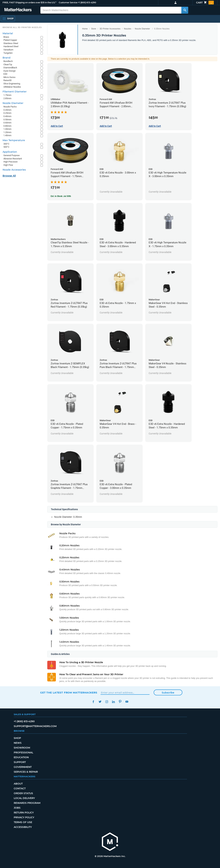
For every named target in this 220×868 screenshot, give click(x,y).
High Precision (10, 162)
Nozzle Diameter (142, 29)
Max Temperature (14, 140)
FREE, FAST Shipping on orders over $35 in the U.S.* (29, 2)
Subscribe (168, 693)
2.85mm (7, 98)
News (18, 743)
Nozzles (128, 29)
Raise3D (8, 80)
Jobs (17, 808)
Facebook (93, 702)
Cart (205, 3)
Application (10, 152)
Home (85, 29)
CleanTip (8, 64)
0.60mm (7, 123)
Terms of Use (23, 822)
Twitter (100, 702)
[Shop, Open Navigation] (8, 19)
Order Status (23, 793)
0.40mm (7, 116)
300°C (6, 144)
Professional (23, 753)
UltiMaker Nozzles (12, 87)
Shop (17, 738)
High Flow (8, 165)
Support (20, 762)
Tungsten (8, 53)
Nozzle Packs (10, 107)
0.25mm (7, 113)
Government (23, 767)
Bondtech (8, 61)
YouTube (127, 702)
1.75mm (7, 95)
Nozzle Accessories (14, 170)
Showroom (22, 748)
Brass (6, 37)
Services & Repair (26, 772)
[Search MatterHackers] (185, 10)
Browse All (9, 176)
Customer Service (68, 2)
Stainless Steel (11, 43)
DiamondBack (10, 68)
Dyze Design (10, 71)
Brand (7, 58)
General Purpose (12, 155)
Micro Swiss (9, 77)
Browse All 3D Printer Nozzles (22, 27)
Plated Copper (10, 40)
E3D (5, 74)
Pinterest (120, 702)
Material (8, 33)
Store (94, 29)
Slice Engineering (12, 84)
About (18, 784)
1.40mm (7, 135)
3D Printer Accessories (110, 29)
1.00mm (7, 129)
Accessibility (23, 827)
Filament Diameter (15, 92)
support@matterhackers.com (35, 726)
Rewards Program (27, 803)
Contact (20, 788)
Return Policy (24, 813)
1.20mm (7, 132)
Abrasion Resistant (13, 159)
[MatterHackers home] (18, 10)
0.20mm (7, 110)
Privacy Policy (24, 817)
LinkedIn (113, 702)
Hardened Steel (11, 46)
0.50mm (7, 120)
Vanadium (8, 50)
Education (21, 757)
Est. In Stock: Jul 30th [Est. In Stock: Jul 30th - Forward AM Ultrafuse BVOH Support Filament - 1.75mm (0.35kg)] (61, 196)
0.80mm (7, 126)
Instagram (107, 702)
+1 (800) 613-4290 (87, 2)
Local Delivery (24, 798)
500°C (6, 147)
